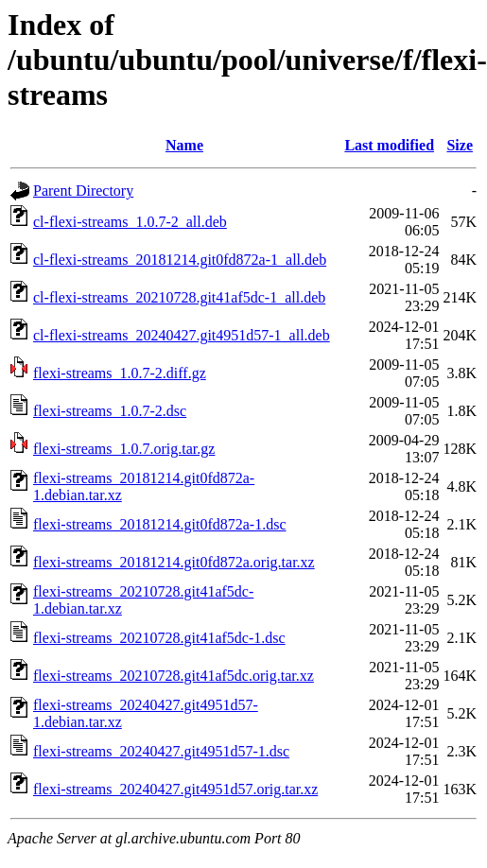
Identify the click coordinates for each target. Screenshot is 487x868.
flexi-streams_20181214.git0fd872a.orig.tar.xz (174, 562)
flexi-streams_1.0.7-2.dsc (110, 411)
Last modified (389, 145)
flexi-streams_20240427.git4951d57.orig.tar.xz (175, 789)
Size (460, 145)
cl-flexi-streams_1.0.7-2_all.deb (130, 222)
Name (184, 145)
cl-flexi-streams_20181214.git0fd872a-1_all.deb (180, 260)
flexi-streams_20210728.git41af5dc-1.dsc (159, 638)
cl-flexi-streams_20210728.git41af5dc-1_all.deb (179, 297)
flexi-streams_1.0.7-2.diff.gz (120, 373)
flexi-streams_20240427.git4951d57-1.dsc (161, 751)
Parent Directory (83, 191)
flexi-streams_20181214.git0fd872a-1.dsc (160, 524)
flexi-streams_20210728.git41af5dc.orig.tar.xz (174, 676)
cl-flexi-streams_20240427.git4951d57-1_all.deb (182, 335)
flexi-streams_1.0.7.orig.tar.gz (124, 449)
